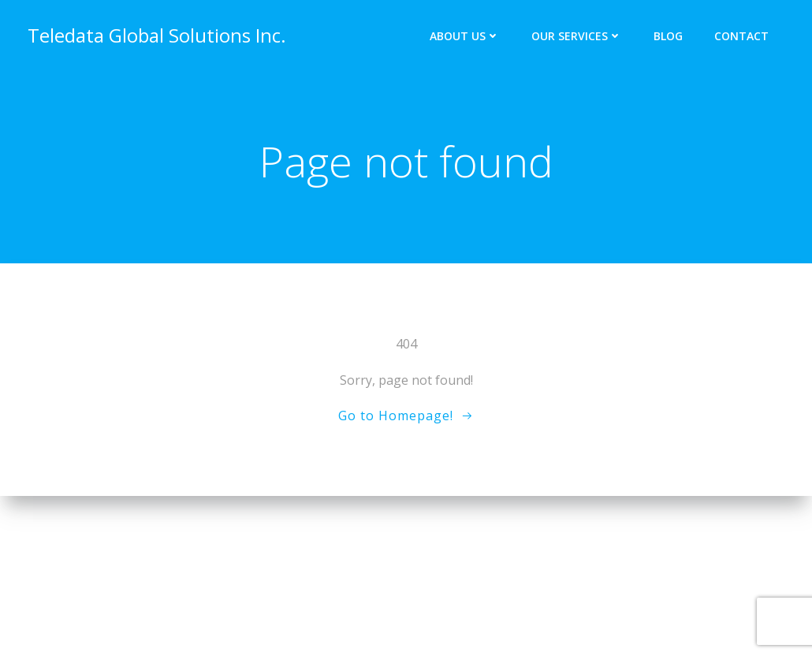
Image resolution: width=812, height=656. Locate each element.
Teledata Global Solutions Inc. (157, 35)
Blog (668, 36)
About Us (465, 36)
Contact (741, 36)
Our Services (577, 36)
